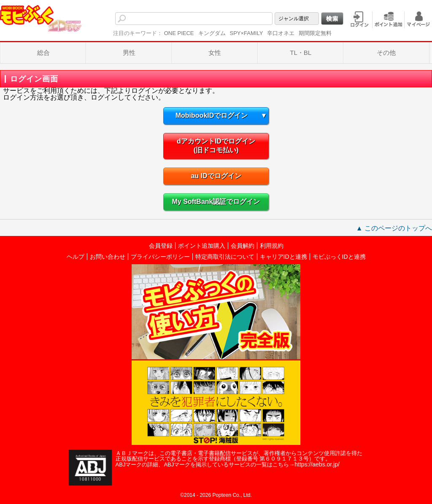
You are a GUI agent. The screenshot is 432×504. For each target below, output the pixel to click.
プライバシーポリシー (160, 257)
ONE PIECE (179, 33)
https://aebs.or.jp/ (317, 464)
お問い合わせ (108, 257)
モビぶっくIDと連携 (339, 257)
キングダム (212, 33)
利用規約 (272, 246)
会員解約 (243, 246)
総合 (43, 53)
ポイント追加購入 (202, 246)
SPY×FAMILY (247, 33)
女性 (215, 53)
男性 (129, 53)
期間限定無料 (315, 33)
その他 (386, 53)
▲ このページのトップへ (394, 228)
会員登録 (161, 246)
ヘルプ (76, 257)
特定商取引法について (225, 257)
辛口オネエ (281, 33)
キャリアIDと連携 (283, 257)
